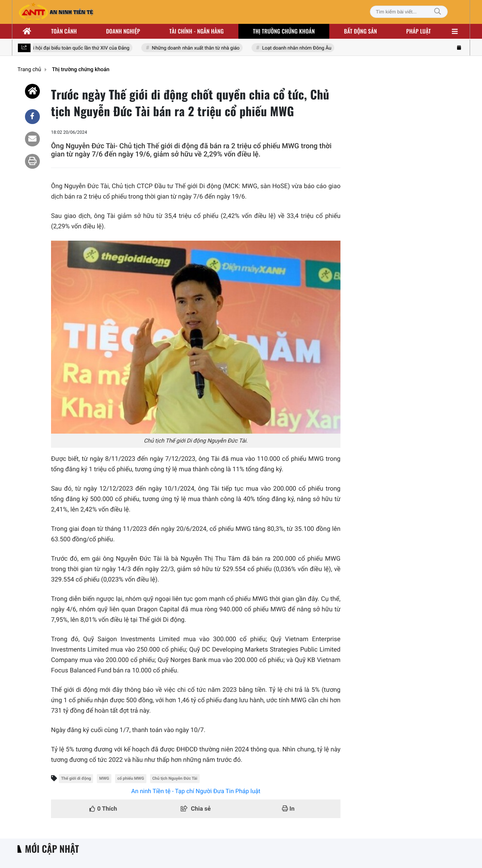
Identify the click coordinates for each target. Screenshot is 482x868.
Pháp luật (419, 31)
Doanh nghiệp (123, 31)
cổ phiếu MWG (131, 778)
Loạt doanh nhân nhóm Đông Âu (297, 48)
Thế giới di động (76, 778)
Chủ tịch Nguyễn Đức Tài (175, 778)
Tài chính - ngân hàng (197, 31)
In (288, 809)
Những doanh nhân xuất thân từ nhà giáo (197, 48)
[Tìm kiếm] (438, 12)
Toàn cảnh (64, 31)
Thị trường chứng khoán (284, 31)
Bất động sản (361, 31)
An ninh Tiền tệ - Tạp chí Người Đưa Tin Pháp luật (196, 791)
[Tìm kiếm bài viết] (409, 12)
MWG (104, 778)
